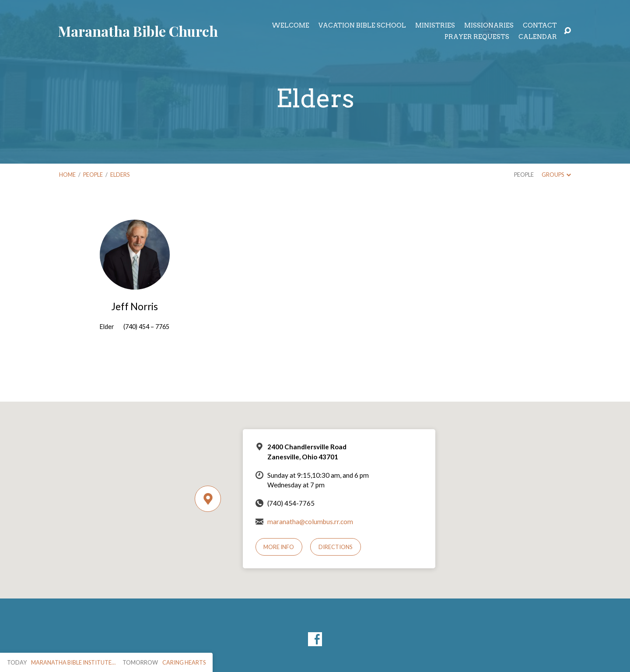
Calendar (538, 37)
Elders (120, 175)
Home (67, 175)
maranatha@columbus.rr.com (310, 521)
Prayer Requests (477, 37)
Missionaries (489, 25)
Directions (336, 547)
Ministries (435, 25)
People (93, 175)
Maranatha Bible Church (138, 31)
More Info (279, 547)
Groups (556, 175)
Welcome (290, 25)
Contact (540, 25)
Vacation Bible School (362, 25)
